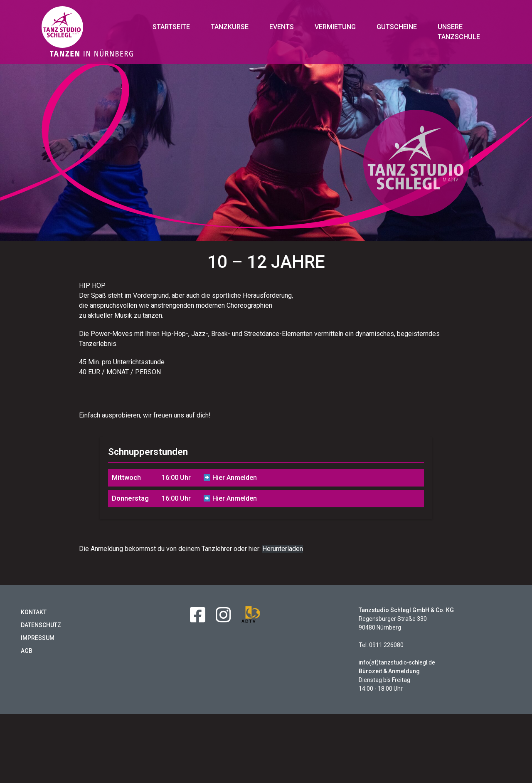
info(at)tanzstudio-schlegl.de (397, 667)
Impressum (38, 643)
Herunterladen (283, 554)
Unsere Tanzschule (459, 32)
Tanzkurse (230, 27)
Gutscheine (397, 27)
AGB (27, 656)
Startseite (171, 27)
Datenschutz (41, 630)
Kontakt (34, 617)
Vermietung (335, 27)
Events (282, 27)
